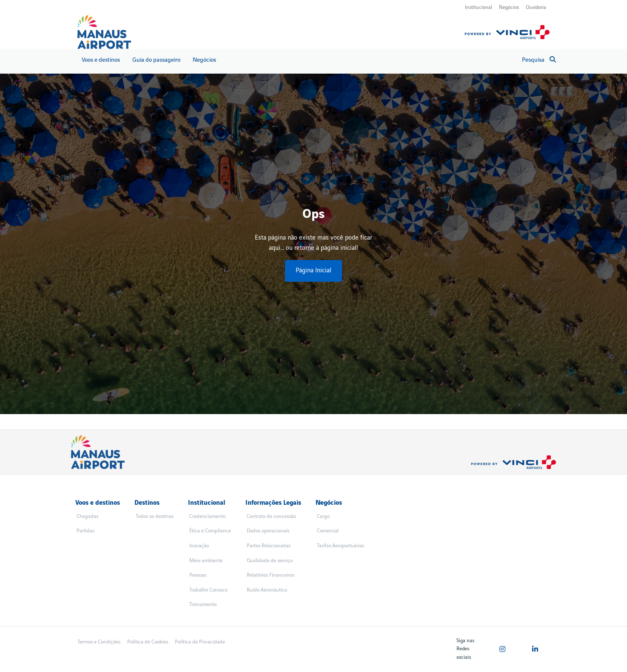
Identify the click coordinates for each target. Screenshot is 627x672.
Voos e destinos (101, 60)
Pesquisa (539, 60)
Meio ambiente (206, 561)
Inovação (199, 546)
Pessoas (198, 575)
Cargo (323, 516)
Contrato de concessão (271, 516)
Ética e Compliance (210, 531)
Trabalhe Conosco (208, 590)
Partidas (85, 531)
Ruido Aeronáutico (267, 590)
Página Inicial (313, 271)
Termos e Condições (99, 642)
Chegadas (87, 516)
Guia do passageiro (156, 60)
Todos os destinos (155, 516)
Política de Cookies (148, 642)
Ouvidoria (536, 7)
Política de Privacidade (200, 642)
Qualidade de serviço (270, 561)
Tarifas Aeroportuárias (341, 546)
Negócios (509, 7)
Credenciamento (207, 516)
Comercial (328, 531)
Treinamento (203, 605)
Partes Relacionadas (269, 546)
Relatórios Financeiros (271, 575)
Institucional (479, 7)
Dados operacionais (268, 531)
